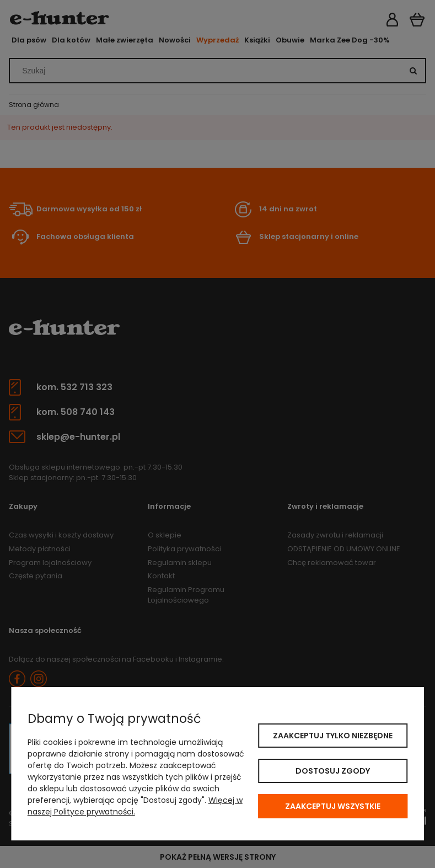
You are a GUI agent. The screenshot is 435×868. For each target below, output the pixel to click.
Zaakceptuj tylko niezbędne (333, 736)
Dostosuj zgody (333, 771)
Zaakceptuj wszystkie (333, 806)
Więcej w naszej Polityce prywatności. (135, 806)
